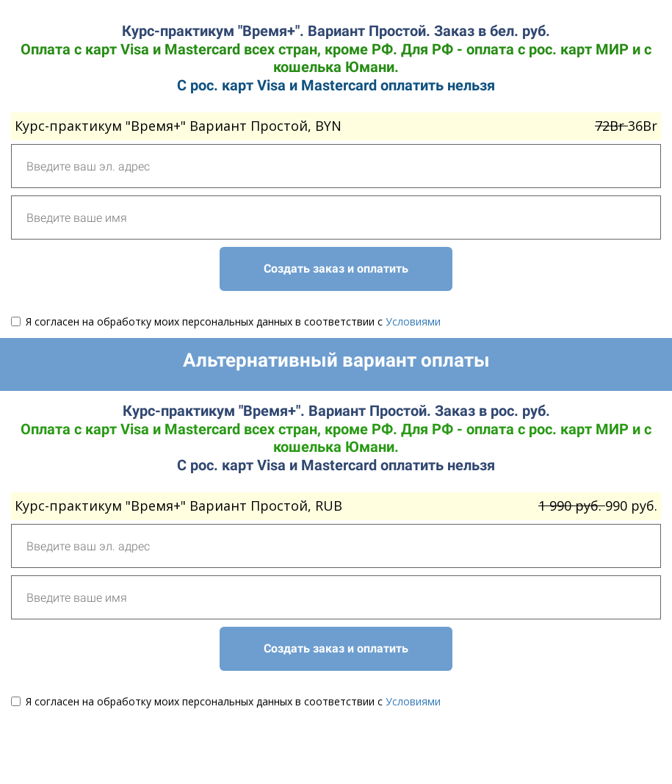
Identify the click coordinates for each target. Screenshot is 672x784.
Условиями (413, 321)
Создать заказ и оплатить (336, 269)
